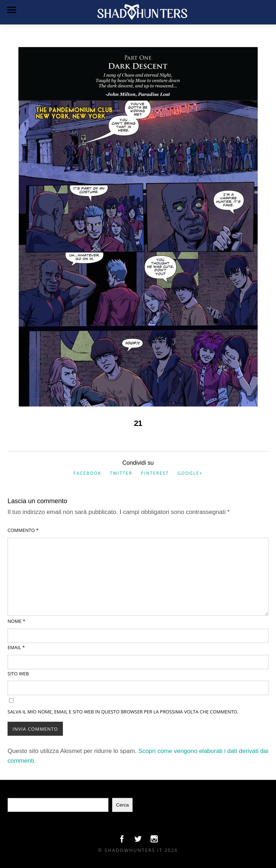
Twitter (121, 473)
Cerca (123, 805)
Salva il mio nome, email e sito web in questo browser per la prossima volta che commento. (123, 712)
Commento (23, 530)
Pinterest (155, 473)
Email (16, 647)
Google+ (190, 473)
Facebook (87, 473)
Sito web (18, 674)
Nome (16, 621)
